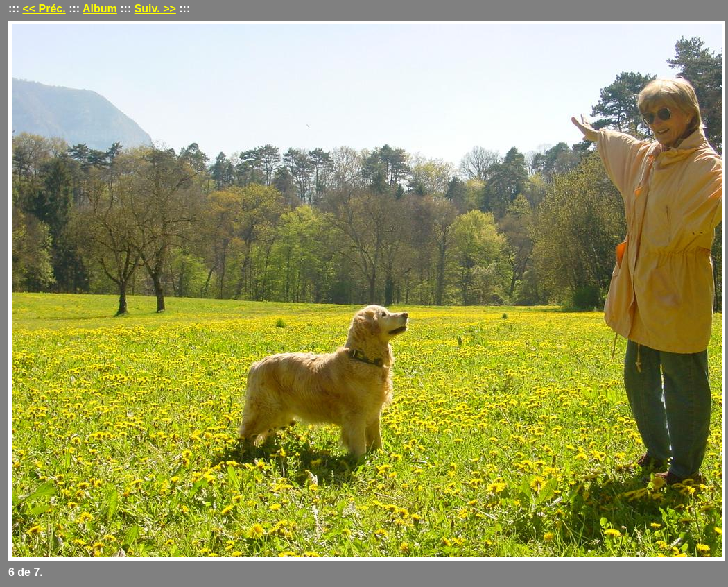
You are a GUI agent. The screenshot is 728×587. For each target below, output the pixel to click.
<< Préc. (44, 9)
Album (100, 9)
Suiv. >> (155, 9)
